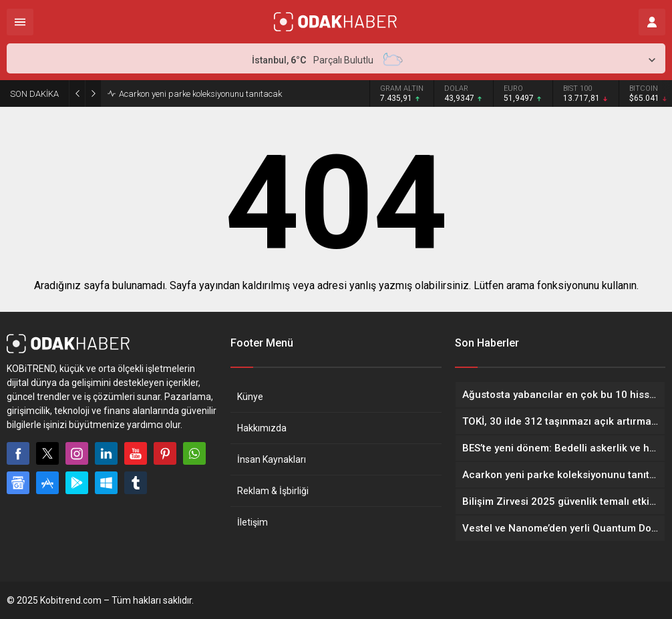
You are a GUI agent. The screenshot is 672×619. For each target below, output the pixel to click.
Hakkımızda (262, 428)
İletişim (253, 522)
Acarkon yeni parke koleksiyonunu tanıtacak (200, 94)
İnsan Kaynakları (272, 459)
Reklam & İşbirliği (273, 491)
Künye (250, 397)
